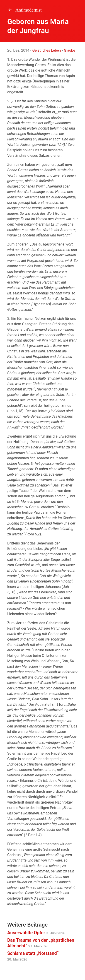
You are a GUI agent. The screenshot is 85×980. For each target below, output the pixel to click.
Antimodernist (24, 10)
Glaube (70, 50)
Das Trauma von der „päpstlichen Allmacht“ (41, 943)
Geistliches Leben (47, 50)
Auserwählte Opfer (36, 933)
